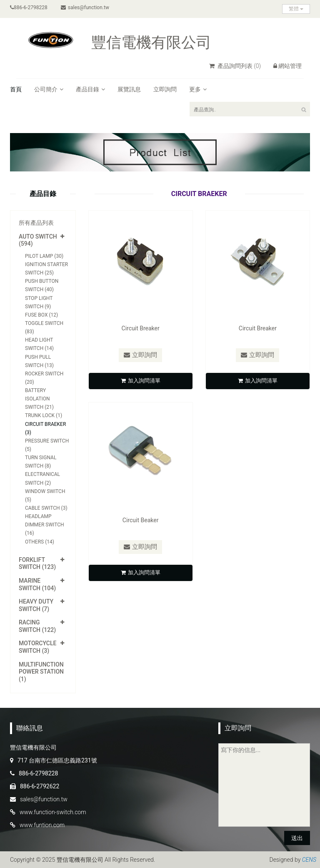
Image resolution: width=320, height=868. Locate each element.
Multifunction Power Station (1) (41, 672)
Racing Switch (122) (37, 626)
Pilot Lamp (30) (44, 256)
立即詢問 (165, 89)
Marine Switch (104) (37, 584)
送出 (297, 838)
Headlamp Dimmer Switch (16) (45, 525)
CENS (309, 860)
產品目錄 (90, 89)
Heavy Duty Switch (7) (36, 605)
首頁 (16, 89)
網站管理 (287, 66)
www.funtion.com (42, 825)
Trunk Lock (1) (44, 415)
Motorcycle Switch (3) (37, 647)
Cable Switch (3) (46, 508)
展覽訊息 (129, 89)
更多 (198, 89)
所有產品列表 (36, 223)
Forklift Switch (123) (37, 564)
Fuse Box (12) (41, 315)
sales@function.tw (85, 8)
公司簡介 (49, 89)
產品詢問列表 (235, 66)
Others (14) (40, 542)
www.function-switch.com (53, 812)
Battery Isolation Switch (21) (39, 399)
